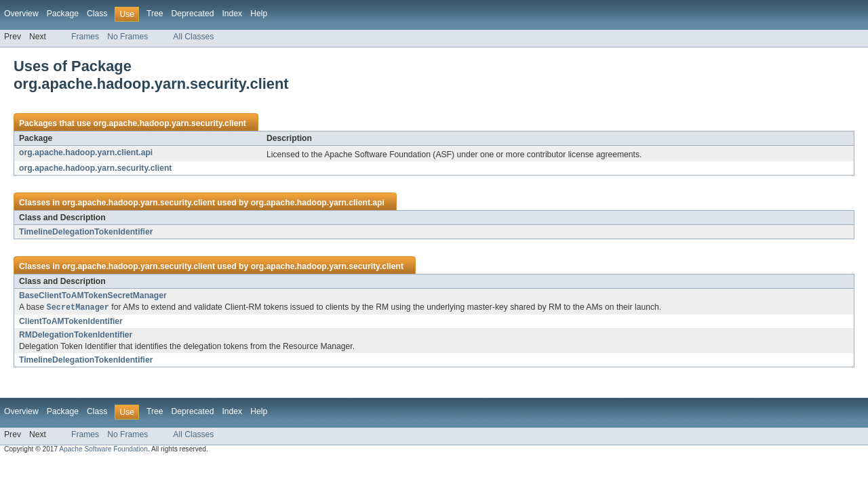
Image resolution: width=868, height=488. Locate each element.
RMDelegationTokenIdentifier (76, 335)
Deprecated (193, 14)
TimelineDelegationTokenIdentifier (86, 232)
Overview (21, 14)
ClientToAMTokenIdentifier (71, 322)
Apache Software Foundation (103, 450)
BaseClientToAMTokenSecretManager (93, 296)
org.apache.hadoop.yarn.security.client (169, 123)
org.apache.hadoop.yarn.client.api (86, 152)
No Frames (127, 37)
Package (63, 14)
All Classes (193, 37)
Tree (155, 14)
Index (232, 14)
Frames (85, 37)
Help (259, 14)
